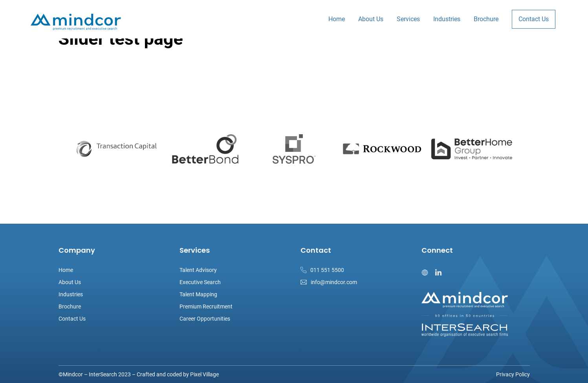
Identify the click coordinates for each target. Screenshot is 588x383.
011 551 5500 (327, 270)
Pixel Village (204, 374)
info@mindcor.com (334, 282)
